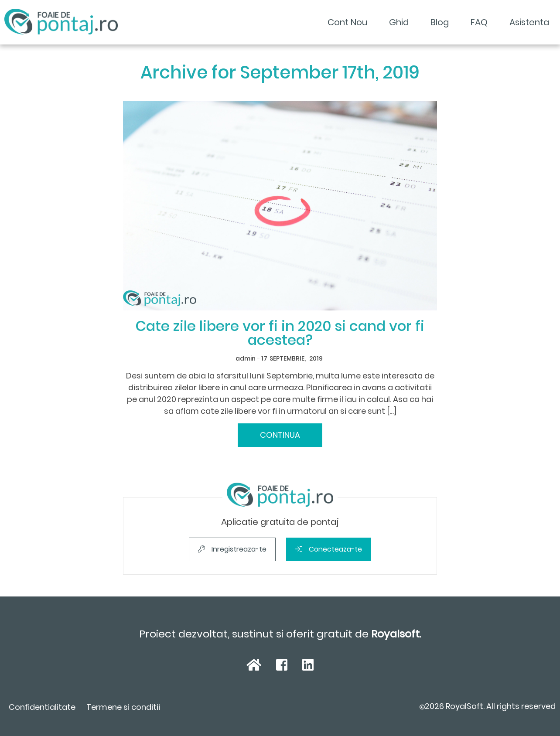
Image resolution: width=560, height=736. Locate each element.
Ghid (399, 22)
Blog (440, 22)
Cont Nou (347, 22)
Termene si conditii (123, 707)
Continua (280, 435)
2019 (316, 358)
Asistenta (529, 22)
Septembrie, (288, 358)
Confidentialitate (42, 707)
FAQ (479, 22)
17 (264, 358)
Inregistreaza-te (232, 549)
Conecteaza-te (329, 549)
